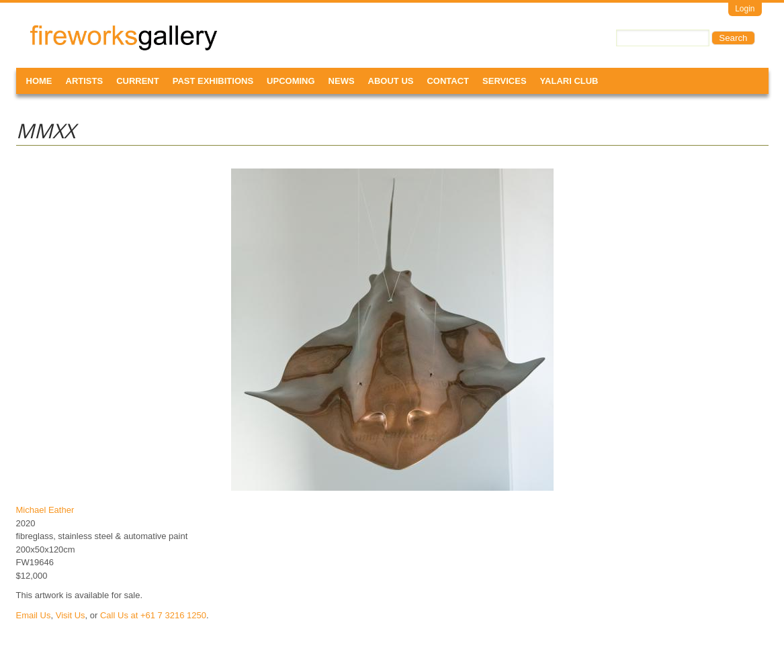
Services (505, 81)
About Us (391, 81)
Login (745, 9)
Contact (448, 81)
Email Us (34, 615)
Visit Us (71, 615)
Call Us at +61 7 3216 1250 (153, 615)
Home (39, 81)
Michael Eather (45, 510)
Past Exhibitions (213, 81)
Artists (85, 81)
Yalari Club (569, 81)
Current (138, 81)
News (342, 81)
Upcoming (291, 81)
